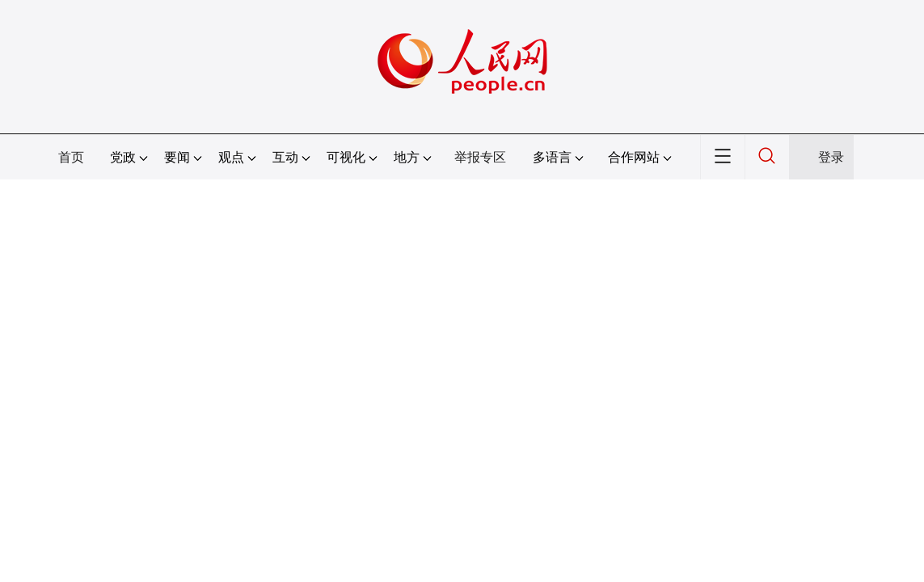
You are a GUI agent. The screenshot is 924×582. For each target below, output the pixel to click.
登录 (831, 157)
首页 (71, 157)
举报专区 (480, 157)
